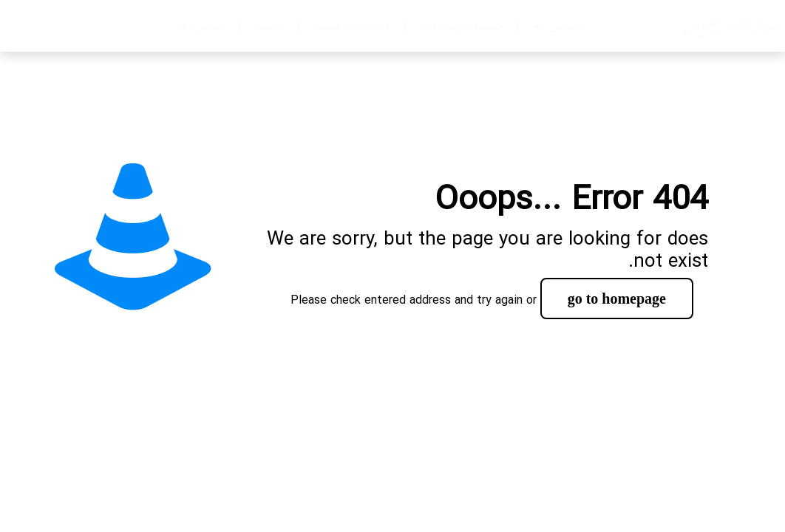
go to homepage (617, 299)
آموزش (558, 27)
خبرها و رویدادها (461, 27)
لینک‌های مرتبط (351, 27)
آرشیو (269, 27)
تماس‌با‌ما (201, 27)
